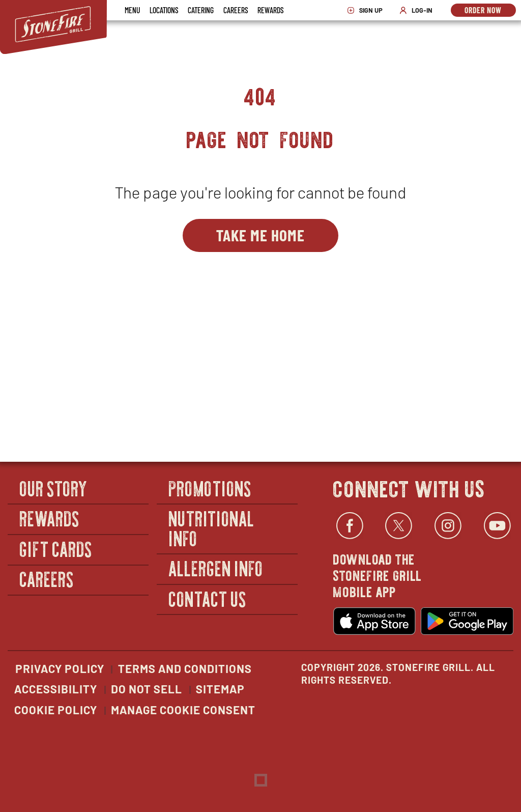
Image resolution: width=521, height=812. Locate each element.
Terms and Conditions (185, 668)
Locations (164, 10)
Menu (132, 10)
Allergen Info (216, 568)
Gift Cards (56, 549)
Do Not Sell (147, 689)
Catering (201, 10)
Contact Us (208, 598)
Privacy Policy (60, 668)
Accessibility (56, 689)
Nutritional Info (212, 528)
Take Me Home (260, 235)
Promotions (210, 488)
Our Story (54, 488)
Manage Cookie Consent (183, 710)
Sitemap (220, 689)
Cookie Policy (56, 710)
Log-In (418, 10)
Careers (236, 10)
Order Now (490, 11)
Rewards (270, 10)
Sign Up (367, 10)
